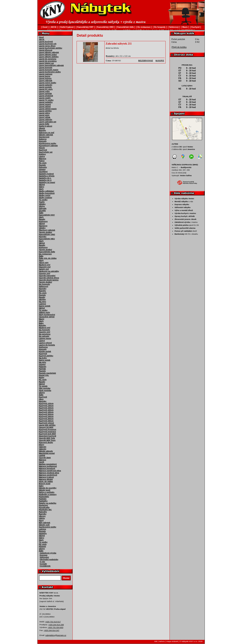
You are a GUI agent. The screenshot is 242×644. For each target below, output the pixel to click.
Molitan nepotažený (48, 464)
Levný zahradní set (48, 122)
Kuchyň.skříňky (46, 356)
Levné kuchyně (46, 41)
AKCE (42, 39)
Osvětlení (43, 171)
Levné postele (45, 87)
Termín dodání (45, 232)
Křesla (42, 148)
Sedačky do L (45, 178)
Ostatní (42, 169)
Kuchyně (43, 150)
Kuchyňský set (46, 152)
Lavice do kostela (47, 345)
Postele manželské (48, 373)
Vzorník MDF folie (47, 438)
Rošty (42, 377)
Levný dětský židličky (49, 57)
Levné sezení (45, 104)
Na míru (43, 302)
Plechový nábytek (47, 230)
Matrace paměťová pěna (50, 471)
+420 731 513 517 (53, 622)
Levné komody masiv (49, 70)
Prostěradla (44, 507)
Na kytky (43, 358)
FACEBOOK (45, 566)
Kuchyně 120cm (46, 403)
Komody (43, 141)
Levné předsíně (46, 96)
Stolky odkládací (47, 191)
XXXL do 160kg (46, 481)
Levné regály (45, 98)
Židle (41, 213)
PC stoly (43, 163)
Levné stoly (44, 115)
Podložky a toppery (48, 494)
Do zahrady (44, 336)
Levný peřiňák (45, 93)
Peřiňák (42, 369)
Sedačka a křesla (47, 176)
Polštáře (43, 499)
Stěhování (44, 557)
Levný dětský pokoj (48, 54)
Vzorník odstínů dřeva (49, 278)
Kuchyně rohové (46, 423)
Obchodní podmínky (49, 559)
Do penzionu (45, 334)
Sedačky (43, 533)
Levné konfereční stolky (50, 72)
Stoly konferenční (47, 315)
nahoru (162, 641)
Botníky (43, 130)
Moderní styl (45, 265)
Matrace (43, 158)
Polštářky (43, 501)
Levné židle (44, 124)
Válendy (43, 447)
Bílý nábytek (45, 523)
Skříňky (42, 299)
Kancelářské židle (47, 252)
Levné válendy (46, 119)
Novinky (43, 237)
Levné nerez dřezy (47, 46)
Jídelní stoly (45, 312)
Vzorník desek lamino (49, 280)
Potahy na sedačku (48, 503)
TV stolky (43, 200)
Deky (41, 486)
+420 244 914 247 (51, 630)
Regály (42, 219)
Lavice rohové (45, 343)
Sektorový (44, 286)
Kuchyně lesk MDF (48, 434)
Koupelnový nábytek (48, 145)
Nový (41, 520)
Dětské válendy (46, 451)
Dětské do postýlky (48, 488)
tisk (156, 641)
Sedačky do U (45, 180)
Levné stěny (45, 113)
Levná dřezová (46, 50)
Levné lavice (45, 76)
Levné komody (46, 67)
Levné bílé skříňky (47, 425)
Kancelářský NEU (47, 239)
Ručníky (43, 514)
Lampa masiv (45, 338)
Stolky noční (45, 195)
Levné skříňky (45, 111)
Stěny (42, 187)
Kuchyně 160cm (46, 410)
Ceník (42, 462)
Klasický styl (45, 267)
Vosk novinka (45, 390)
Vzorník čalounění (47, 276)
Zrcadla (42, 210)
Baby (41, 323)
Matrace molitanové (48, 466)
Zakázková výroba (48, 553)
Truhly (42, 202)
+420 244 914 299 (56, 625)
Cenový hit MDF (46, 427)
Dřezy (42, 445)
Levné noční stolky (48, 83)
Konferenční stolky (48, 143)
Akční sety (44, 263)
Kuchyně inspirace (48, 432)
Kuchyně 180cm (46, 412)
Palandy (43, 367)
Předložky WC (45, 510)
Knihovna (43, 347)
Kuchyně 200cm (46, 414)
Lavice (42, 156)
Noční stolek (45, 306)
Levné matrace (46, 74)
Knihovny (43, 221)
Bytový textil (45, 484)
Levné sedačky (46, 102)
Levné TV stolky (46, 100)
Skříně (42, 184)
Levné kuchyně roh (48, 44)
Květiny (42, 154)
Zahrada (43, 208)
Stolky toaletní (46, 197)
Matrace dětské (46, 479)
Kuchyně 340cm (46, 421)
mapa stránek (172, 641)
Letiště (42, 455)
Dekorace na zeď (47, 132)
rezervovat (146, 60)
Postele (42, 165)
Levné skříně (45, 106)
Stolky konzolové (47, 193)
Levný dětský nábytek (49, 52)
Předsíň (43, 546)
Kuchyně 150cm (46, 408)
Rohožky (43, 512)
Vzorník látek (45, 458)
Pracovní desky (46, 442)
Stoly (41, 189)
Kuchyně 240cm (46, 416)
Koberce (43, 139)
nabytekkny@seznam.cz (56, 635)
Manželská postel (47, 453)
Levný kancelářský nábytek (51, 65)
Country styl (45, 273)
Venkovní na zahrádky (49, 271)
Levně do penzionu (48, 59)
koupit (160, 60)
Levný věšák (45, 117)
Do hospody (45, 284)
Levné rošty (44, 91)
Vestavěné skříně (47, 317)
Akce (41, 399)
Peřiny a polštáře (47, 492)
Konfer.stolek (45, 351)
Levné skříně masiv (48, 109)
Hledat (66, 578)
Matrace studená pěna (49, 473)
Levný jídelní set (46, 63)
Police (42, 161)
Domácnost (44, 137)
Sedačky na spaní (47, 182)
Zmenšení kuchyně (48, 436)
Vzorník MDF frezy (47, 440)
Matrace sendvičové (48, 475)
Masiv (42, 319)
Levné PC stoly (46, 89)
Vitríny (42, 206)
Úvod (41, 37)
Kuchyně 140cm (46, 406)
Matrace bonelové (47, 468)
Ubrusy (42, 516)
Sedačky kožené (46, 174)
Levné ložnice (45, 78)
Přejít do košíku (179, 47)
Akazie (42, 128)
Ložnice (43, 304)
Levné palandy (46, 85)
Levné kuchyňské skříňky (51, 48)
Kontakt (43, 564)
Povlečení (44, 505)
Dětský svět (44, 525)
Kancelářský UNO (47, 234)
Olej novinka (45, 388)
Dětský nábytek (46, 135)
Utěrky (42, 518)
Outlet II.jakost (46, 126)
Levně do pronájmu (48, 61)
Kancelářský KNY (47, 215)
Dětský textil (45, 490)
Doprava (44, 555)
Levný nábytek (46, 80)
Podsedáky (44, 497)
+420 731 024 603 (55, 627)
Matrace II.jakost (46, 477)
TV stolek (43, 386)
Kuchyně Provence (48, 429)
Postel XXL (44, 375)
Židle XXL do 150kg (48, 258)
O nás (42, 562)
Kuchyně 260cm (46, 419)
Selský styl (44, 269)
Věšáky (42, 204)
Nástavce (43, 226)
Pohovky (43, 167)
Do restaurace (45, 254)
